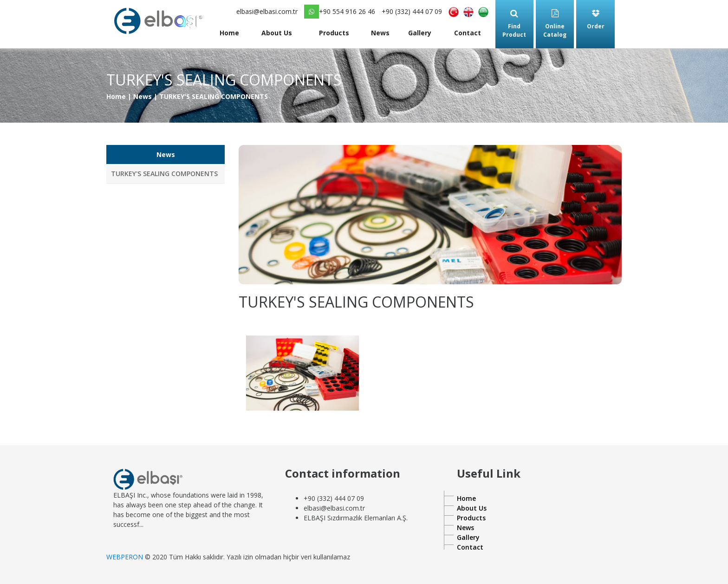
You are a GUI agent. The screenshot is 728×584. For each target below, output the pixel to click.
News (380, 33)
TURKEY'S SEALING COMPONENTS (164, 174)
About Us (277, 33)
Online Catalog (555, 24)
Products (334, 33)
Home (229, 33)
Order (596, 20)
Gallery (420, 33)
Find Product (514, 24)
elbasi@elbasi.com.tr (267, 11)
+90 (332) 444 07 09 (412, 11)
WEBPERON (125, 557)
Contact (468, 33)
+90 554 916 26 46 (340, 12)
